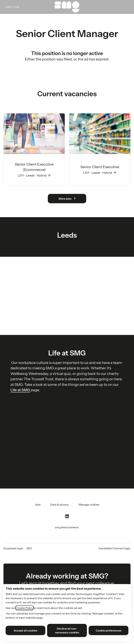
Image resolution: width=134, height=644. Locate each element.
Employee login (13, 548)
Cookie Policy (25, 608)
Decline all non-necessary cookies (67, 630)
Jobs (38, 504)
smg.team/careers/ (67, 527)
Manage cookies (89, 504)
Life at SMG (20, 390)
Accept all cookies (25, 630)
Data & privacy (59, 504)
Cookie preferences (109, 630)
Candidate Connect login (115, 548)
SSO (29, 548)
